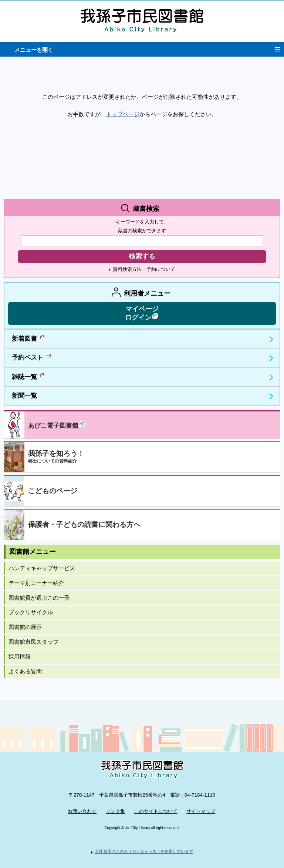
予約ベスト (32, 357)
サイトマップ (201, 811)
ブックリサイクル (31, 612)
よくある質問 (25, 672)
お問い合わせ (82, 811)
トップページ (123, 114)
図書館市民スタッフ (33, 642)
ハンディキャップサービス (42, 568)
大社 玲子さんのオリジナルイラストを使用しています (144, 851)
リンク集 (115, 811)
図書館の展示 (25, 627)
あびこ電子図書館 (57, 425)
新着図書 (29, 338)
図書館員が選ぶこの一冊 (39, 598)
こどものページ (53, 491)
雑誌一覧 (29, 376)
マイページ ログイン (142, 313)
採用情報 (20, 657)
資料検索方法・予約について (144, 269)
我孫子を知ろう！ (56, 457)
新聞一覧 (24, 396)
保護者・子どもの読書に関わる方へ (84, 524)
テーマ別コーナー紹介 (36, 583)
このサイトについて (156, 811)
